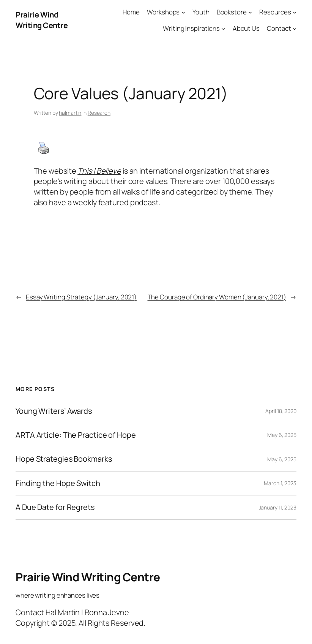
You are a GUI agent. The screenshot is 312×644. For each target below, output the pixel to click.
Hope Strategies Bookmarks (64, 459)
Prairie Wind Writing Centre (42, 20)
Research (99, 113)
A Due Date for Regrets (55, 507)
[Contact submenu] (295, 28)
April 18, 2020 (281, 411)
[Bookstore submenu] (250, 12)
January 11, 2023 (278, 507)
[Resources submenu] (295, 12)
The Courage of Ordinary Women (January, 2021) (217, 297)
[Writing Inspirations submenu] (223, 28)
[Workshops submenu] (183, 12)
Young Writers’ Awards (54, 411)
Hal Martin (63, 612)
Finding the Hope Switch (58, 483)
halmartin (70, 113)
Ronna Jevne (107, 612)
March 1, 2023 (280, 483)
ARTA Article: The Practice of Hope (76, 435)
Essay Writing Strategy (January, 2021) (81, 297)
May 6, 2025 (282, 435)
